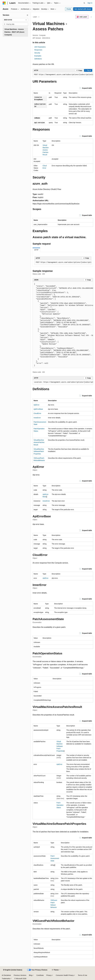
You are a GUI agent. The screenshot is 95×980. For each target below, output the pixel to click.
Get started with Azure (83, 9)
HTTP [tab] (36, 250)
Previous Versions (20, 975)
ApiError (36, 405)
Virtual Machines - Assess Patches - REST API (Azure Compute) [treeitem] (14, 32)
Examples (38, 56)
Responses (38, 50)
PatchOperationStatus (60, 805)
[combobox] (15, 20)
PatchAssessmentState (55, 858)
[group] (63, 75)
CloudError (37, 413)
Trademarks (6, 979)
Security (37, 53)
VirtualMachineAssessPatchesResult (46, 150)
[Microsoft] (4, 3)
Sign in (90, 3)
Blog (31, 975)
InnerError (37, 418)
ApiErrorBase (38, 409)
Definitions (38, 59)
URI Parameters (40, 47)
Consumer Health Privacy (65, 975)
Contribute (40, 975)
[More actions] (91, 17)
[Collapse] (27, 15)
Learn (35, 17)
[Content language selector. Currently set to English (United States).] (13, 970)
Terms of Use (82, 975)
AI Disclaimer (6, 975)
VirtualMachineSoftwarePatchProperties (39, 451)
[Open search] (84, 3)
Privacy (49, 975)
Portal (69, 9)
